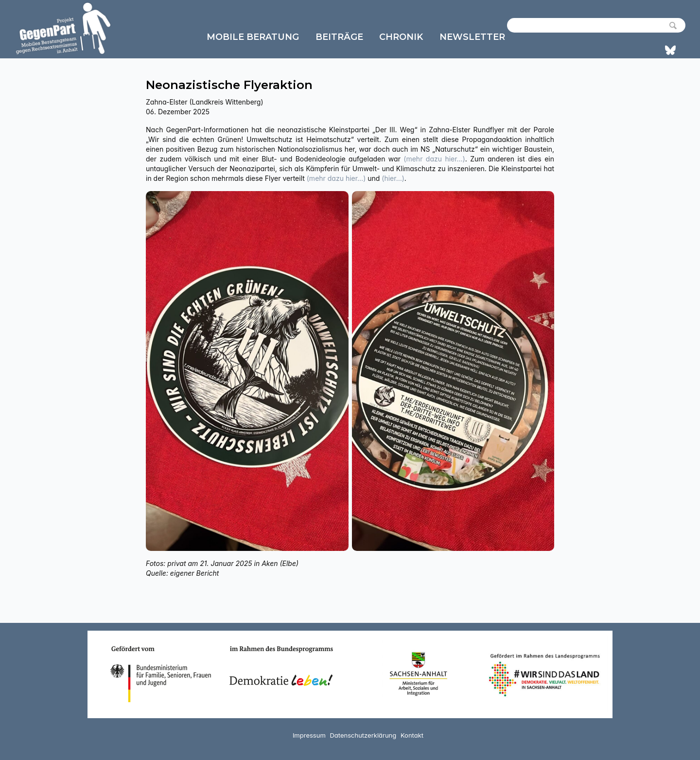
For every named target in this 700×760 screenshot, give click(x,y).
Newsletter (472, 37)
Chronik (401, 37)
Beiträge (339, 37)
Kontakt (412, 735)
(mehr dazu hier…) (434, 159)
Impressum (309, 735)
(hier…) (393, 178)
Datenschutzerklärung (363, 735)
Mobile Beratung (253, 37)
